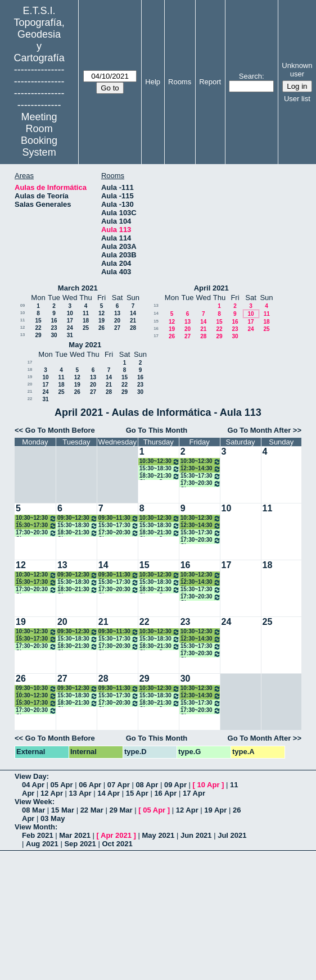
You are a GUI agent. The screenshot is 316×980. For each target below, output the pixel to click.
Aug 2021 (42, 844)
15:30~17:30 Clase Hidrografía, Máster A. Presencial (36, 526)
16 (54, 321)
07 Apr (119, 785)
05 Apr (62, 785)
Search (250, 76)
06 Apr (90, 785)
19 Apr (215, 810)
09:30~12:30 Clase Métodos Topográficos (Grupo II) (78, 518)
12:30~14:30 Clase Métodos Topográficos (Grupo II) (201, 469)
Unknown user (297, 70)
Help (153, 82)
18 (86, 321)
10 (23, 313)
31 (70, 335)
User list (297, 99)
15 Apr (137, 793)
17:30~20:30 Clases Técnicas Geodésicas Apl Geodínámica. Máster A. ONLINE (119, 533)
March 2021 (78, 288)
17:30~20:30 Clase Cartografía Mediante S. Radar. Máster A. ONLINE (36, 533)
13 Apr (80, 793)
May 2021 (85, 345)
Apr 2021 (116, 835)
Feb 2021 (38, 835)
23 (54, 328)
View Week (33, 802)
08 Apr (147, 785)
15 (38, 321)
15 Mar (63, 810)
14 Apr (109, 793)
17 (70, 321)
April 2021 (211, 288)
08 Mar (33, 810)
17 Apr (194, 793)
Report (210, 82)
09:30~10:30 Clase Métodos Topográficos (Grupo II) (36, 689)
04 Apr (33, 785)
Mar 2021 (75, 835)
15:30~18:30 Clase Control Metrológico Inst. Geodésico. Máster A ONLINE (160, 469)
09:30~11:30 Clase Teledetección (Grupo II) (119, 518)
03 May (53, 818)
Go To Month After (259, 430)
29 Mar (121, 810)
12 (101, 313)
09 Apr (175, 785)
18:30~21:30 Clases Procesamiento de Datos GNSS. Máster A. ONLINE (78, 533)
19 (101, 321)
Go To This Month (157, 430)
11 (86, 313)
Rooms (180, 82)
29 (38, 335)
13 (117, 313)
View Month (35, 827)
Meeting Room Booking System (39, 135)
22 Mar (92, 810)
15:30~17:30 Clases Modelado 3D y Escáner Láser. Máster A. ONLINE (201, 476)
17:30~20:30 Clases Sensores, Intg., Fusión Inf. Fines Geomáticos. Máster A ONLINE (201, 484)
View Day (31, 776)
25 (86, 328)
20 (117, 321)
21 (133, 321)
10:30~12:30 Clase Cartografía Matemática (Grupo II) (160, 462)
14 (133, 313)
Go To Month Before (60, 430)
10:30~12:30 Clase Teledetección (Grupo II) (36, 518)
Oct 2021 (117, 844)
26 (101, 328)
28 (133, 328)
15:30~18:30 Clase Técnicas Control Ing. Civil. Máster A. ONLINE (78, 526)
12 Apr (52, 793)
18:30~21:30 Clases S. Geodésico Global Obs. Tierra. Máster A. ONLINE (160, 476)
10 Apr (209, 785)
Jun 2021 (196, 835)
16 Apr (165, 793)
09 (23, 305)
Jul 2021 (232, 835)
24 (70, 328)
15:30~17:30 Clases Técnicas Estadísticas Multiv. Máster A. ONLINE (119, 526)
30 (54, 335)
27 (117, 328)
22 (38, 328)
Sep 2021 (80, 844)
